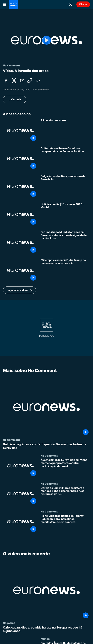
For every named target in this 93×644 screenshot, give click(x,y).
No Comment (11, 440)
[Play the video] (46, 40)
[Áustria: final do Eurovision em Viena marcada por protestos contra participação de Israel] (65, 468)
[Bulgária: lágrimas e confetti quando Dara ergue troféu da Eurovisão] (46, 446)
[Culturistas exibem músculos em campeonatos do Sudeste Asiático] (65, 159)
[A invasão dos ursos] (65, 131)
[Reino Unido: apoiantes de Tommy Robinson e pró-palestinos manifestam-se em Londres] (65, 524)
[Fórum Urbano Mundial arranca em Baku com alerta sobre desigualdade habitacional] (65, 242)
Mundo (45, 639)
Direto (83, 4)
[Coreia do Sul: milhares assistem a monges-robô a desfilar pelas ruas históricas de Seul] (65, 496)
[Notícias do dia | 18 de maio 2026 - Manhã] (65, 215)
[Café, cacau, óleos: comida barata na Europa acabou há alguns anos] (46, 629)
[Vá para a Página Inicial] (13, 4)
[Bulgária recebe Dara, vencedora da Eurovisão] (65, 187)
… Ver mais (15, 99)
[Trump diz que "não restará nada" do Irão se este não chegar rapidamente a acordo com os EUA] (65, 270)
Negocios (9, 623)
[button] (20, 290)
